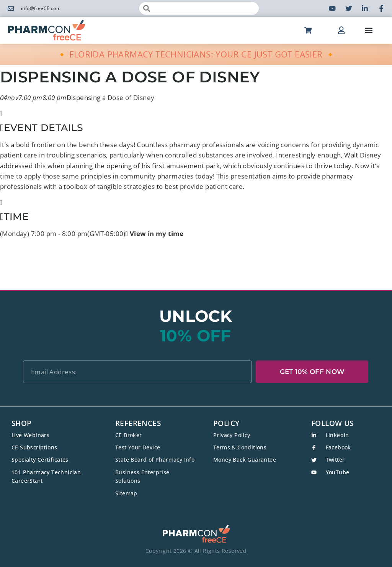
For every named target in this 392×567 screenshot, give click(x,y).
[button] (368, 30)
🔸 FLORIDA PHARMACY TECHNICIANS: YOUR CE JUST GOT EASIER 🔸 (196, 54)
